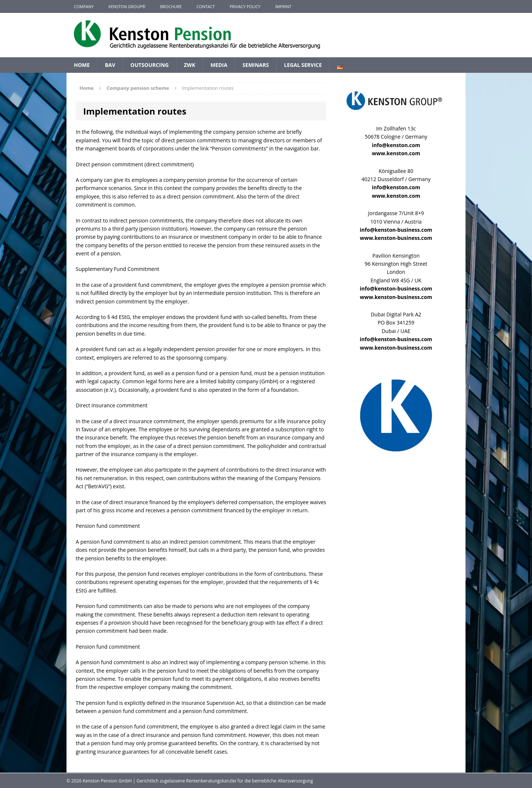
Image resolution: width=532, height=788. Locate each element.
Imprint (283, 6)
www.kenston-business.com (396, 238)
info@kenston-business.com (396, 230)
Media (219, 65)
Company (84, 6)
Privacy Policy (245, 6)
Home (82, 65)
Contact (206, 6)
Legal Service (303, 65)
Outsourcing (150, 65)
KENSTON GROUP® (127, 6)
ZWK (190, 65)
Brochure (171, 6)
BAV (110, 65)
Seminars (255, 65)
